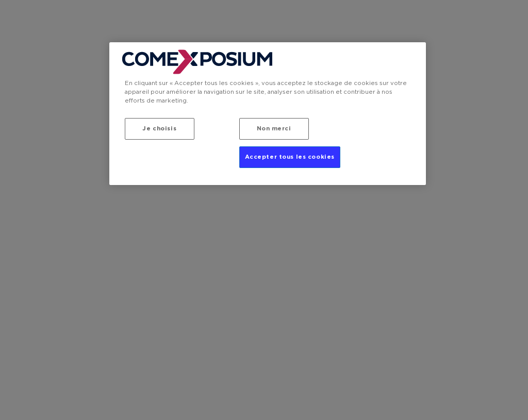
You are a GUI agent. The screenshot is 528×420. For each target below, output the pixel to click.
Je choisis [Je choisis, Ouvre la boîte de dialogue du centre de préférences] (159, 129)
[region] (268, 114)
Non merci (274, 129)
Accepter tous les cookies (290, 157)
